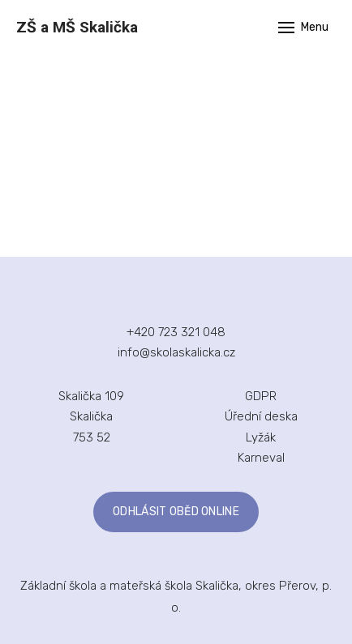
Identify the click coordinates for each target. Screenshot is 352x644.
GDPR (261, 396)
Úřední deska (261, 416)
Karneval (261, 458)
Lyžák (261, 437)
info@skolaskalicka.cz (176, 352)
